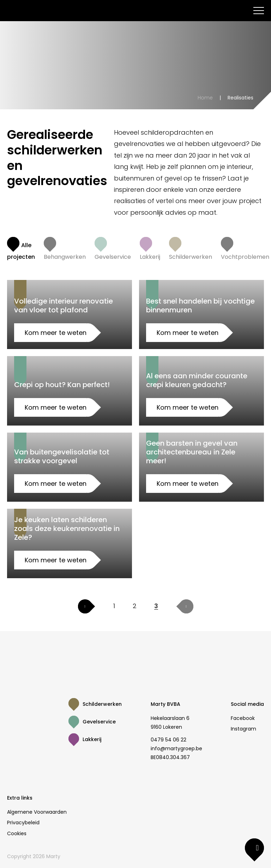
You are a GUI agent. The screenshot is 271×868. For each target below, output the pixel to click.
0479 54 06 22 (168, 740)
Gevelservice (99, 722)
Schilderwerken (102, 704)
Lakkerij (92, 739)
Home (205, 98)
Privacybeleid (23, 823)
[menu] (259, 11)
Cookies (17, 833)
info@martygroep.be (176, 748)
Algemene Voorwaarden (37, 812)
